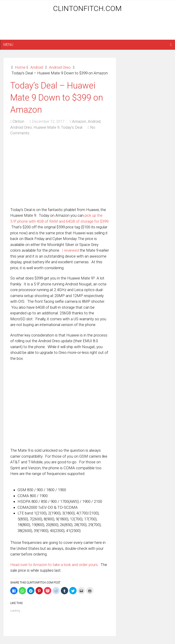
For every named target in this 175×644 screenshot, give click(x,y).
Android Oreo (60, 67)
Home (20, 67)
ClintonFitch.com (87, 8)
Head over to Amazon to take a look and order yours (54, 565)
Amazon (79, 121)
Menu (8, 45)
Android (37, 67)
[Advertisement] (87, 28)
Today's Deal (72, 127)
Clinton (18, 121)
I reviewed (70, 250)
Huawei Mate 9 (46, 127)
